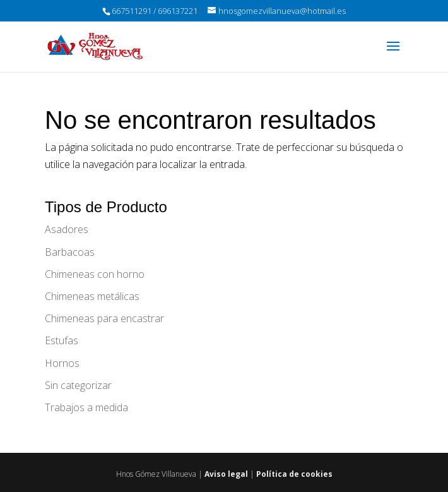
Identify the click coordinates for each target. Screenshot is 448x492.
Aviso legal (226, 474)
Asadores (67, 229)
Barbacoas (70, 252)
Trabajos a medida (86, 407)
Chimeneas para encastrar (104, 318)
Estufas (62, 340)
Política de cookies (294, 474)
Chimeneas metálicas (92, 296)
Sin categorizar (78, 385)
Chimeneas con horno (95, 274)
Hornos (62, 363)
